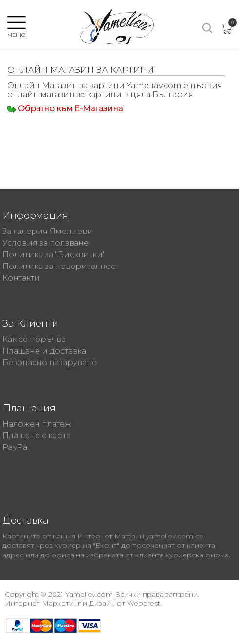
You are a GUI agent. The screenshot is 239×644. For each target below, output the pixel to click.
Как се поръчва (34, 339)
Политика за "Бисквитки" (54, 255)
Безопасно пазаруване (50, 363)
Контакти (21, 278)
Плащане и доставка (44, 351)
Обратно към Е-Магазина (70, 109)
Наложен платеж (37, 424)
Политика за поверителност (61, 266)
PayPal (16, 447)
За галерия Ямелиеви (48, 231)
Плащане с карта (37, 436)
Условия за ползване (46, 243)
